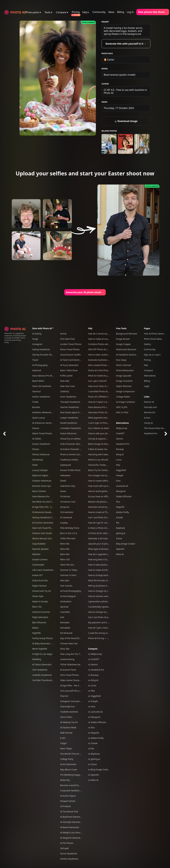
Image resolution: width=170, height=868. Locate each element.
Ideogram (121, 491)
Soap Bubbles (39, 544)
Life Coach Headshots (43, 570)
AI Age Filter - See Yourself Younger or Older (82, 685)
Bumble (36, 407)
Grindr (63, 334)
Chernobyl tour (68, 706)
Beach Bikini (38, 381)
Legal (147, 386)
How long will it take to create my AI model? (110, 454)
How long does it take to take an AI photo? (109, 559)
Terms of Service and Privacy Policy (15, 340)
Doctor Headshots (41, 444)
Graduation (66, 601)
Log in (130, 12)
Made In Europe (40, 601)
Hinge (35, 339)
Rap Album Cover (69, 769)
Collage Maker (123, 397)
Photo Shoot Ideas (153, 339)
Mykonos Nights (40, 475)
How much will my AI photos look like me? (109, 486)
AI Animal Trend (68, 670)
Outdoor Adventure (42, 481)
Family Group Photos (43, 638)
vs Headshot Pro (96, 670)
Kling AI (120, 454)
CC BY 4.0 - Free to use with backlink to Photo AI (125, 91)
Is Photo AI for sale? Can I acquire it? (106, 533)
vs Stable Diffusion (97, 722)
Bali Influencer (39, 622)
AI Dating (37, 334)
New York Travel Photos (44, 528)
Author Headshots (41, 397)
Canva (119, 538)
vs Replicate (94, 754)
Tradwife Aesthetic (69, 712)
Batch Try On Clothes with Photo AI (105, 470)
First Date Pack (68, 339)
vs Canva (92, 764)
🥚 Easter (109, 60)
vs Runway (93, 675)
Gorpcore (65, 507)
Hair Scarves (66, 586)
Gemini (120, 439)
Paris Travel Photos (70, 675)
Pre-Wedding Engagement (73, 775)
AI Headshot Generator (127, 355)
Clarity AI (148, 423)
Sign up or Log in (152, 355)
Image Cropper (124, 344)
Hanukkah (65, 628)
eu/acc (147, 418)
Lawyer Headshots (69, 418)
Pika (118, 465)
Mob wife (65, 381)
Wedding (37, 659)
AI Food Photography (71, 591)
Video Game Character (71, 680)
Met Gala (65, 580)
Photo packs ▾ (33, 12)
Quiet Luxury (39, 418)
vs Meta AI (93, 780)
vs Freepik (93, 701)
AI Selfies (37, 439)
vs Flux (91, 727)
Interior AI (149, 402)
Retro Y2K (65, 559)
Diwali (63, 481)
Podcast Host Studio (42, 533)
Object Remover (124, 386)
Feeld (35, 465)
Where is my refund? (98, 460)
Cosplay (64, 523)
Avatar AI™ (38, 575)
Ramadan (65, 622)
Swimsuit (37, 370)
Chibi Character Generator (73, 444)
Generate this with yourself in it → (126, 44)
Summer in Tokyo (69, 570)
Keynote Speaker (41, 549)
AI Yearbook (66, 517)
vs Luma (92, 685)
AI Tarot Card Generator (72, 360)
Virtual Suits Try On (42, 591)
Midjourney (122, 428)
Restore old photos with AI (101, 502)
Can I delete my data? (99, 428)
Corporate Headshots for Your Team (78, 791)
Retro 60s (65, 554)
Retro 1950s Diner (69, 370)
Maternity (65, 780)
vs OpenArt (94, 775)
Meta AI (120, 554)
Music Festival (39, 491)
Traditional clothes (69, 460)
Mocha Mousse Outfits (43, 538)
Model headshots (69, 423)
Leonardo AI (122, 486)
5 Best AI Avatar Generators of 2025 (106, 449)
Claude (119, 517)
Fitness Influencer (41, 454)
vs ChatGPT (94, 659)
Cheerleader (38, 565)
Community (99, 12)
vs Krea (92, 706)
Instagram (37, 344)
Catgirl (63, 743)
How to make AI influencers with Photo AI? (109, 570)
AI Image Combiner (126, 402)
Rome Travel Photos (70, 349)
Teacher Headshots (70, 407)
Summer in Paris (68, 575)
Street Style (38, 596)
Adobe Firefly (122, 512)
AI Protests (66, 806)
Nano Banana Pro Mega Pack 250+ (49, 376)
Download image (126, 121)
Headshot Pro (123, 444)
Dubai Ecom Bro (40, 580)
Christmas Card (68, 502)
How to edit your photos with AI (104, 433)
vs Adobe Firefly (96, 738)
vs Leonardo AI (95, 712)
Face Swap (121, 360)
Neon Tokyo (66, 748)
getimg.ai (121, 533)
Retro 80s (65, 549)
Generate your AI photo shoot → (85, 292)
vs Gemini (93, 664)
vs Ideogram (94, 717)
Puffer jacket (66, 376)
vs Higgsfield (94, 696)
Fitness (36, 449)
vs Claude (93, 743)
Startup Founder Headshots (46, 355)
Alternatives (122, 423)
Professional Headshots (44, 512)
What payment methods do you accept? (108, 418)
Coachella (65, 612)
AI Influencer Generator (44, 423)
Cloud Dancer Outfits (70, 355)
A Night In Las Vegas (42, 654)
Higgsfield (121, 470)
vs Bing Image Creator (99, 769)
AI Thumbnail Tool (69, 812)
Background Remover (127, 334)
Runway (120, 449)
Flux (118, 502)
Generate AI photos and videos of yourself (109, 360)
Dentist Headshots (69, 859)
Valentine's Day (68, 486)
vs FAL (91, 748)
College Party (67, 759)
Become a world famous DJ (73, 785)
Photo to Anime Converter (73, 454)
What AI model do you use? (101, 376)
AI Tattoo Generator (42, 664)
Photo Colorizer (124, 365)
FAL (118, 523)
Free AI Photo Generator (156, 334)
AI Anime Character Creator (74, 449)
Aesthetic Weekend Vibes (45, 412)
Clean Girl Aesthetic (42, 386)
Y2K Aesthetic (67, 512)
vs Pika (91, 691)
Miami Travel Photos (42, 433)
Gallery (147, 344)
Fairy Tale (65, 649)
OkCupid (65, 848)
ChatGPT (120, 433)
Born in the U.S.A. (69, 533)
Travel (35, 360)
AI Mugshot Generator (71, 838)
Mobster (36, 554)
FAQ (90, 328)
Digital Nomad (39, 586)
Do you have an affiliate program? (105, 496)
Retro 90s (65, 544)
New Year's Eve (68, 386)
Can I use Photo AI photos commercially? (108, 617)
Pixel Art (64, 696)
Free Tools (121, 328)
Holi (62, 617)
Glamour (37, 391)
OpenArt (120, 549)
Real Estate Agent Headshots (74, 412)
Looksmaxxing (67, 659)
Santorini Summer (41, 612)
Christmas (65, 496)
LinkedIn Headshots (42, 675)
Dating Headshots (41, 349)
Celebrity (65, 391)
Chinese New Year (69, 643)
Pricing (76, 12)
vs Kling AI (93, 680)
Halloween (65, 475)
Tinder (35, 402)
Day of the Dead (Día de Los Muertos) (79, 638)
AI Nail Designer (68, 596)
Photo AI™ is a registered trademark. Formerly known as (15, 336)
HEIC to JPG (122, 407)
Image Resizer (123, 339)
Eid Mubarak (66, 633)
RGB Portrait (66, 733)
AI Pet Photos (67, 843)
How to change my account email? (105, 612)
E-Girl (63, 738)
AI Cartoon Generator (43, 523)
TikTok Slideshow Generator (74, 664)
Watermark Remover (126, 349)
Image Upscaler (124, 376)
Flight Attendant (40, 617)
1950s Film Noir (68, 538)
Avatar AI (10, 338)
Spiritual (64, 607)
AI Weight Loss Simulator (73, 833)
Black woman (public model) (120, 75)
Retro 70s (37, 607)
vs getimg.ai (94, 759)
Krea (118, 481)
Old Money (38, 460)
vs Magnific (94, 733)
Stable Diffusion (124, 496)
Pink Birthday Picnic (70, 528)
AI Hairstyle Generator (71, 822)
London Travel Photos (71, 344)
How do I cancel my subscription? (104, 334)
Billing (121, 12)
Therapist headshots (70, 402)
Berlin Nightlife (40, 649)
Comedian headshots (71, 428)
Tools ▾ (48, 12)
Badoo (36, 628)
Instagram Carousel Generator (75, 701)
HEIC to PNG (122, 412)
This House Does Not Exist (157, 428)
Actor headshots (68, 397)
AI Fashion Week (68, 727)
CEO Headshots (40, 670)
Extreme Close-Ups (42, 486)
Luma (119, 460)
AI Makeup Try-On (69, 722)
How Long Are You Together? (74, 654)
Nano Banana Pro (41, 496)
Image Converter (124, 381)
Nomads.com (150, 407)
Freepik (120, 475)
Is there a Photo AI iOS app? (102, 528)
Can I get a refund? (97, 381)
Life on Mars (66, 717)
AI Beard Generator (70, 827)
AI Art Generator (68, 764)
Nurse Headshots (69, 854)
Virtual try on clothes (70, 439)
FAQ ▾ (86, 12)
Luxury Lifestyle (40, 470)
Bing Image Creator (126, 544)
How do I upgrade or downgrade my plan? (109, 554)
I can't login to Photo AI (100, 423)
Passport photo (68, 801)
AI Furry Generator (69, 365)
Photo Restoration (125, 370)
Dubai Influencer (68, 433)
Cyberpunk (66, 465)
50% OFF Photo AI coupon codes (104, 349)
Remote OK (150, 412)
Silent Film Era (67, 565)
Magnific (120, 507)
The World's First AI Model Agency (77, 754)
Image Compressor (125, 391)
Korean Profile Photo (70, 470)
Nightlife (37, 633)
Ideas (111, 12)
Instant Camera (40, 559)
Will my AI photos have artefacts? (104, 586)
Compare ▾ (62, 12)
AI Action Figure (68, 796)
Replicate (121, 528)
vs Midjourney (95, 654)
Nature (36, 428)
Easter (63, 491)
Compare (93, 649)
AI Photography (40, 365)
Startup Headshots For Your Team (49, 517)
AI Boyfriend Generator (72, 817)
